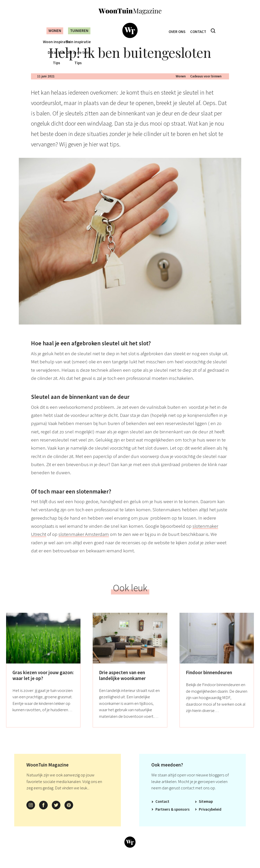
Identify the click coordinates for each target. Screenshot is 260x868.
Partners (163, 817)
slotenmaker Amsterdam (84, 542)
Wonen (51, 31)
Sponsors (182, 817)
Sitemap (206, 810)
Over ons (176, 31)
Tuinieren (78, 31)
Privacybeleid (210, 817)
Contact (199, 31)
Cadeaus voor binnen (206, 84)
